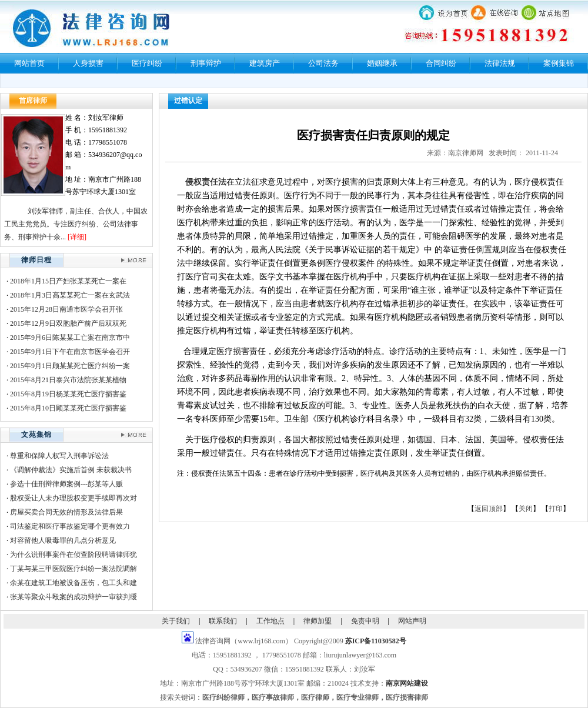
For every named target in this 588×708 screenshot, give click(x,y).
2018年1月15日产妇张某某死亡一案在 (68, 281)
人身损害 (88, 63)
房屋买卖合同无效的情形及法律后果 (66, 512)
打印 (556, 509)
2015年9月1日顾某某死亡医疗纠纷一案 (70, 366)
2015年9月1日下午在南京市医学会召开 (70, 352)
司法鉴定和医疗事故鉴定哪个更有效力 (70, 526)
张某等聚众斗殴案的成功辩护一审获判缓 (73, 597)
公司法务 (323, 63)
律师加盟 (318, 621)
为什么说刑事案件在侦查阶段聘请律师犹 (73, 555)
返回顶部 (489, 509)
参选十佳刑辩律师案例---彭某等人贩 (66, 484)
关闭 (526, 509)
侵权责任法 (206, 182)
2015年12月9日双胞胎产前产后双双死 (68, 323)
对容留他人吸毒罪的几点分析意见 (63, 540)
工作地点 (270, 621)
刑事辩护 (206, 63)
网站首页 (29, 63)
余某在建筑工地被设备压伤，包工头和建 (73, 583)
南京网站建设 (407, 683)
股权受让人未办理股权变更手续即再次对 (73, 498)
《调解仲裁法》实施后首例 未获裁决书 (71, 470)
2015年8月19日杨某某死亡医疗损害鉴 (68, 394)
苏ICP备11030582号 (376, 641)
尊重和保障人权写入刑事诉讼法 (59, 456)
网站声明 (412, 621)
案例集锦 (559, 63)
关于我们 (176, 621)
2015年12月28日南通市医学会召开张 (66, 309)
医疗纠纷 (147, 63)
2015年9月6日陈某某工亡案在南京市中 (70, 338)
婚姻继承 (382, 63)
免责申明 (365, 621)
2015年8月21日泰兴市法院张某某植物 (68, 380)
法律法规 (500, 63)
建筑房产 (265, 63)
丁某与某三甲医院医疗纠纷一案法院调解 (73, 569)
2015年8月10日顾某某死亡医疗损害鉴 (68, 408)
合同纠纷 (441, 63)
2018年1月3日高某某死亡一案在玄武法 (70, 295)
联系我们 (223, 621)
